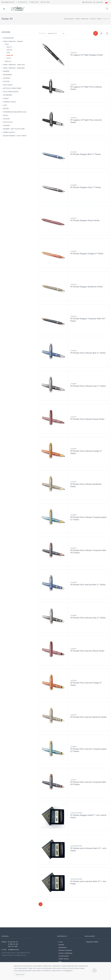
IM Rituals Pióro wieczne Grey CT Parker (88, 618)
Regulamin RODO (92, 942)
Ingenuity (9, 50)
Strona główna (69, 19)
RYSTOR (6, 82)
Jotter (8, 52)
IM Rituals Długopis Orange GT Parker (87, 253)
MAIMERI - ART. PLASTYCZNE (14, 129)
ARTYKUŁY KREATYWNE (12, 88)
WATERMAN (7, 75)
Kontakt (61, 945)
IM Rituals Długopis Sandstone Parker (87, 287)
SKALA (6, 115)
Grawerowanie (64, 956)
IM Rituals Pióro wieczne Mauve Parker (87, 651)
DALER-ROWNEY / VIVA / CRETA (15, 136)
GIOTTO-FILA (8, 122)
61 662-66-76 (22, 2)
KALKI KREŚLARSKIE (11, 92)
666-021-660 (45, 2)
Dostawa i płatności (65, 950)
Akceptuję (20, 975)
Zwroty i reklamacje (65, 953)
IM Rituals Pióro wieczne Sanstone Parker (89, 717)
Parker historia (64, 959)
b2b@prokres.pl (8, 2)
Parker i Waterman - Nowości (86, 19)
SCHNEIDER (8, 95)
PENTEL (6, 109)
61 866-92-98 (34, 2)
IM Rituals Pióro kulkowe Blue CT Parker (88, 353)
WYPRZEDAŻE (8, 38)
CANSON (6, 125)
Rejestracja (87, 2)
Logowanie (98, 2)
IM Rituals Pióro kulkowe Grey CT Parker (88, 386)
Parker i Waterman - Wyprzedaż (14, 68)
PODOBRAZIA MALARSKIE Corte (15, 112)
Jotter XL (9, 47)
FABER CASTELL (9, 132)
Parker (99, 19)
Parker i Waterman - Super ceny (14, 65)
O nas (61, 942)
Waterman (8, 61)
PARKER (6, 71)
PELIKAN (6, 119)
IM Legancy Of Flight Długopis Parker (87, 55)
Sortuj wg (42, 33)
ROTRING (7, 78)
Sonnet (9, 58)
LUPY (5, 105)
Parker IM (10, 55)
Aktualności (63, 947)
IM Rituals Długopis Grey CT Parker (86, 187)
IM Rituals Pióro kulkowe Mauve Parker (87, 419)
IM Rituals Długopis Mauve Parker (85, 220)
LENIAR (6, 98)
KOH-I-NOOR (8, 85)
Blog (60, 961)
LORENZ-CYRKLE (9, 102)
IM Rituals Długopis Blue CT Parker (86, 154)
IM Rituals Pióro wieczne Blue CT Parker (88, 585)
